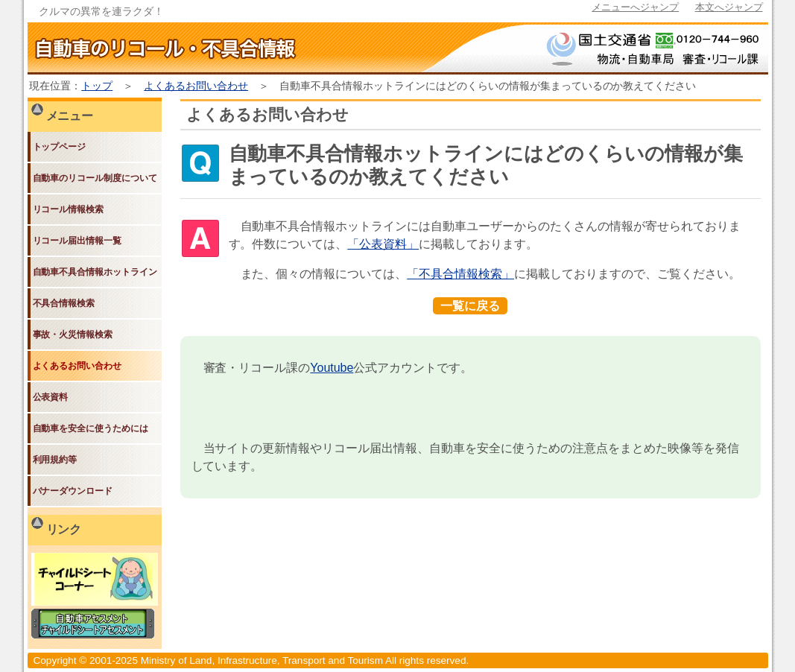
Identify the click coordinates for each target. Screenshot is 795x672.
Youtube (332, 368)
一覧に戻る (470, 306)
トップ (97, 86)
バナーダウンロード (73, 491)
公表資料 (51, 397)
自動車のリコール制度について (95, 178)
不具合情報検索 (64, 303)
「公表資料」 (383, 244)
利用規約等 (55, 460)
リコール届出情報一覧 (77, 241)
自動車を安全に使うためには (91, 428)
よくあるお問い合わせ (196, 86)
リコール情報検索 (69, 209)
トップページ (60, 147)
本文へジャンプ (729, 7)
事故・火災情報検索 (73, 335)
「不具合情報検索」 (460, 274)
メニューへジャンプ (635, 7)
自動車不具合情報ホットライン (95, 272)
